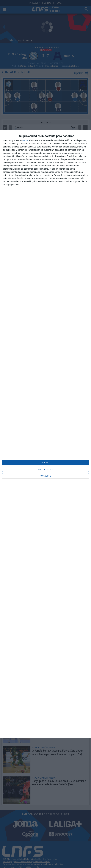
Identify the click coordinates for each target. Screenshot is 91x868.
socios (25, 140)
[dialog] (45, 434)
